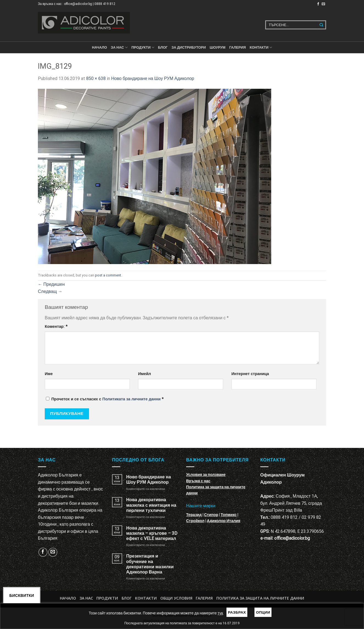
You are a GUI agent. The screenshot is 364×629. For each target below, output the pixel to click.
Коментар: (56, 327)
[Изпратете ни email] (323, 4)
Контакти (146, 598)
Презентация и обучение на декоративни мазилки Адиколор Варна (150, 564)
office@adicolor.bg (292, 538)
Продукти (107, 598)
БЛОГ (163, 47)
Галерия (237, 47)
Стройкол (195, 521)
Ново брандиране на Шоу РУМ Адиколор (153, 78)
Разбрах (237, 612)
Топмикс (229, 515)
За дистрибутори (189, 47)
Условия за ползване (206, 475)
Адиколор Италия (224, 521)
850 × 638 (96, 78)
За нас (119, 47)
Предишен (51, 284)
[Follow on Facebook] (318, 4)
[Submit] (322, 25)
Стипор (211, 515)
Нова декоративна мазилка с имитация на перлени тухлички (151, 505)
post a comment (108, 275)
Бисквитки (22, 595)
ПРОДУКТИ (143, 47)
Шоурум (218, 47)
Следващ (50, 291)
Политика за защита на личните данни (260, 598)
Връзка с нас (198, 481)
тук (220, 613)
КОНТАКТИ (261, 47)
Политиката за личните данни (131, 399)
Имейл (145, 374)
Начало (100, 47)
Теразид (194, 515)
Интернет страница (250, 374)
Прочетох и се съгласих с (105, 399)
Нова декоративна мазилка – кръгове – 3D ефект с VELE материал (152, 533)
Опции (263, 612)
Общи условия (176, 598)
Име (49, 374)
